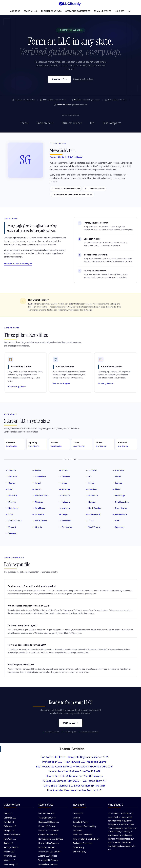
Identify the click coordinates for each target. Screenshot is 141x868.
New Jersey (12, 508)
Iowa (9, 489)
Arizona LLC (9, 852)
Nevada (91, 502)
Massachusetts (41, 496)
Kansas (37, 489)
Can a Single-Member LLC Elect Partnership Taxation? (74, 786)
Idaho (63, 483)
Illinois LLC (8, 843)
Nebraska (65, 502)
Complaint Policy (80, 822)
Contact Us (78, 814)
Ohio (9, 515)
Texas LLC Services (47, 818)
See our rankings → (62, 384)
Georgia (11, 483)
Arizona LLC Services (48, 856)
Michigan (64, 496)
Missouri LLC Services (48, 864)
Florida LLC (9, 822)
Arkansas (91, 471)
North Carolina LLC (12, 835)
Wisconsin (118, 527)
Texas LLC (8, 814)
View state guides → (17, 387)
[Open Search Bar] (129, 11)
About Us (15, 11)
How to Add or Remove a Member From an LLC (74, 791)
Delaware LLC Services (49, 831)
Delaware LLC (10, 826)
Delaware (65, 477)
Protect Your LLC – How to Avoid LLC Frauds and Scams (74, 762)
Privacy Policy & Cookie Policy (86, 839)
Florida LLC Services (47, 826)
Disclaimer (78, 831)
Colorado (11, 477)
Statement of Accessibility (85, 826)
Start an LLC (31, 11)
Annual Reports (102, 11)
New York (64, 508)
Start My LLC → (59, 79)
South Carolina (14, 521)
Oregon (64, 515)
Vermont (11, 527)
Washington (66, 527)
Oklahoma (38, 515)
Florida (117, 477)
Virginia (37, 527)
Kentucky (65, 489)
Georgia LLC (9, 831)
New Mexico (39, 508)
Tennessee (65, 521)
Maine (117, 489)
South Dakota (40, 521)
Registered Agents (51, 11)
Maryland (11, 496)
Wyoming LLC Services (48, 860)
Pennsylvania (93, 515)
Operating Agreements (78, 11)
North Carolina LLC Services (51, 839)
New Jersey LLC (11, 864)
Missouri (11, 502)
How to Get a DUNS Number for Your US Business (74, 776)
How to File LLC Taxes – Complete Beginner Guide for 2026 (74, 757)
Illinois (90, 483)
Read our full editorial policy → (18, 264)
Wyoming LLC (10, 856)
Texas (90, 521)
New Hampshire (121, 502)
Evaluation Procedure (83, 843)
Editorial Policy (80, 852)
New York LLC (10, 839)
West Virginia (93, 527)
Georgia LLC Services (48, 835)
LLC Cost (120, 11)
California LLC (10, 818)
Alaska (37, 471)
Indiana (117, 483)
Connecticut (39, 477)
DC (89, 477)
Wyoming (11, 533)
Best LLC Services (46, 814)
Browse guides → (106, 384)
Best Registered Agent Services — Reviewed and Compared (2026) (74, 767)
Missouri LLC (9, 860)
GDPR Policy (79, 848)
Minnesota (92, 496)
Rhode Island (120, 515)
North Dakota (120, 508)
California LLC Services (49, 822)
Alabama (11, 471)
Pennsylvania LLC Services (50, 852)
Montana (38, 502)
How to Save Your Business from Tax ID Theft (74, 772)
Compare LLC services (83, 79)
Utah (116, 521)
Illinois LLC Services (47, 848)
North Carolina (94, 508)
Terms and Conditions (83, 835)
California (118, 471)
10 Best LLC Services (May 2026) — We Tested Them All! (74, 781)
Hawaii (37, 483)
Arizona (64, 471)
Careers (77, 818)
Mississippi (119, 496)
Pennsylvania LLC (11, 848)
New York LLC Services (48, 843)
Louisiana (92, 489)
